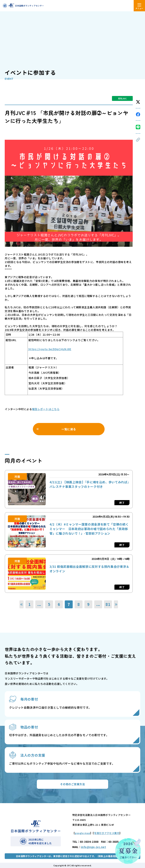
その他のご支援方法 (72, 784)
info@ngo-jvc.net (94, 847)
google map (82, 833)
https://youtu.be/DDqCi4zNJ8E (49, 349)
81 (108, 604)
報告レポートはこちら (46, 409)
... (39, 604)
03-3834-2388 (89, 842)
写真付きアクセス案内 (107, 833)
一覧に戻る (69, 429)
